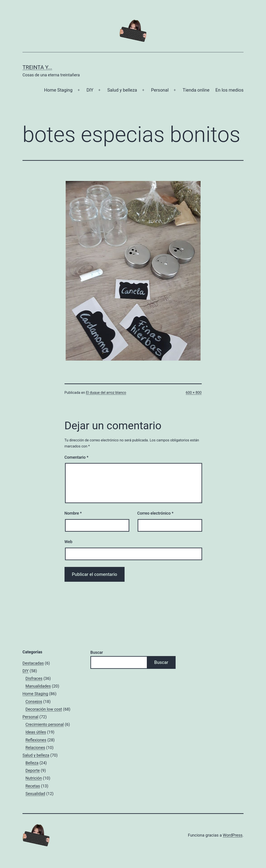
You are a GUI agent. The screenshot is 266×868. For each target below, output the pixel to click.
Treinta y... (37, 67)
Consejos (34, 702)
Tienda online (196, 90)
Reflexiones (36, 740)
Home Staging (58, 90)
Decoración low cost (44, 709)
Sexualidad (35, 794)
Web (68, 542)
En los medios (229, 90)
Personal (160, 90)
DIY (90, 90)
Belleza (32, 763)
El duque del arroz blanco (106, 393)
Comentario (77, 457)
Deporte (33, 770)
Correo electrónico (155, 513)
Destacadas (33, 663)
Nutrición (34, 778)
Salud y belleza (122, 90)
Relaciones (35, 748)
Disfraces (34, 678)
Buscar (97, 652)
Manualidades (38, 686)
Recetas (33, 786)
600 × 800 (194, 393)
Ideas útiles (36, 732)
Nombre (73, 513)
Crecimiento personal (45, 724)
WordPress (233, 835)
